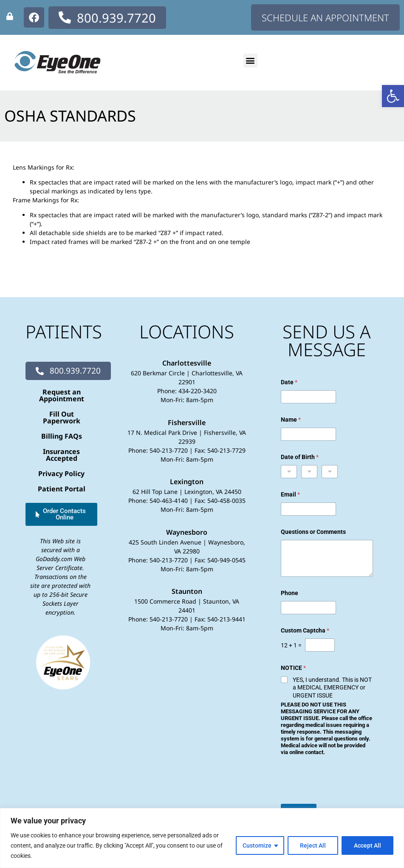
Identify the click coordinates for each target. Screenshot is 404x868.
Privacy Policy (61, 474)
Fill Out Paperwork (62, 417)
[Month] (289, 472)
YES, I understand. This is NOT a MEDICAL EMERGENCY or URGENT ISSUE (332, 687)
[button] (393, 96)
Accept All (367, 845)
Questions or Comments (313, 532)
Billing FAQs (62, 436)
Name (291, 420)
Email (290, 494)
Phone (290, 593)
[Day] (309, 472)
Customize (257, 845)
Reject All (313, 845)
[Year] (330, 472)
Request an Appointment (62, 395)
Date (289, 382)
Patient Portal (62, 489)
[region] (202, 838)
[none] (10, 16)
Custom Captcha (305, 630)
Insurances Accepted (61, 455)
